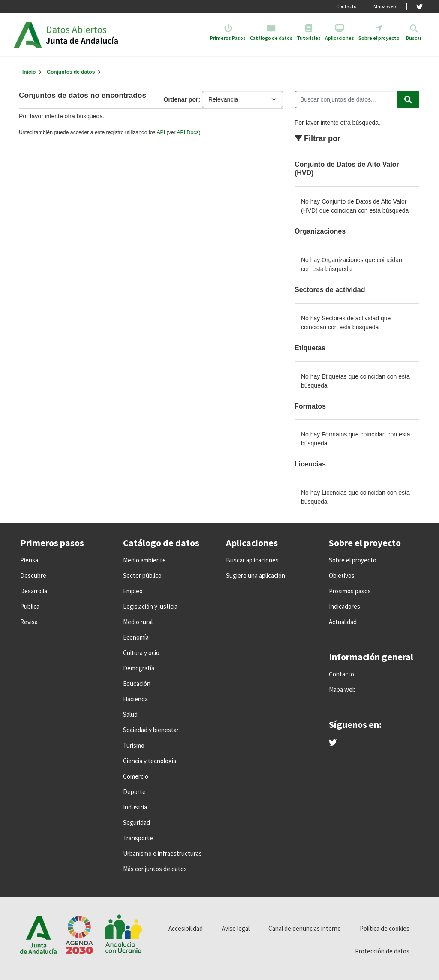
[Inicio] (29, 72)
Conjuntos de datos (71, 72)
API (161, 132)
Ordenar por (181, 99)
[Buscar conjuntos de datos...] (357, 99)
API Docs (188, 132)
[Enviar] (408, 99)
